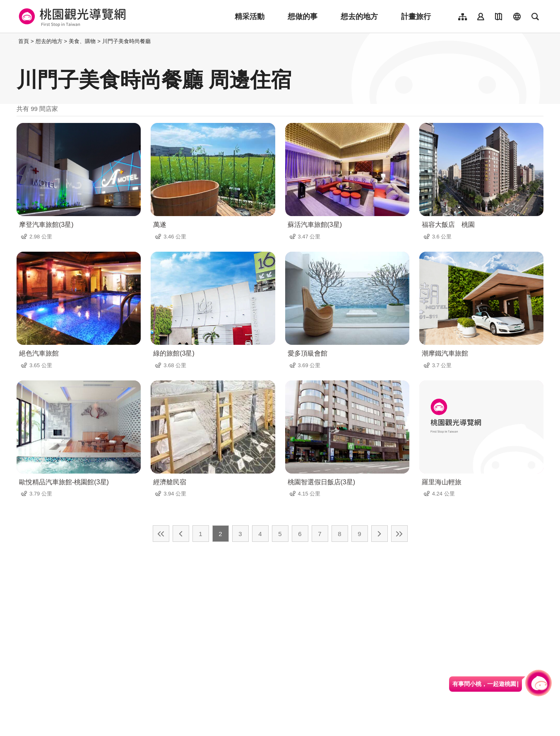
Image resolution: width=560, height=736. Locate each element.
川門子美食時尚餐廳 (126, 41)
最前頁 (161, 534)
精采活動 (250, 17)
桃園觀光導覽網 (71, 17)
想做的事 (303, 17)
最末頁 (399, 534)
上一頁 (181, 534)
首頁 (24, 41)
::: (14, 41)
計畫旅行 (416, 17)
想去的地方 (359, 17)
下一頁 (380, 534)
